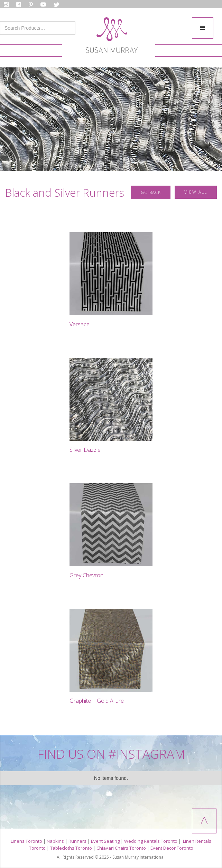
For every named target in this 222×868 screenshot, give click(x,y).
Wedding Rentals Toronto (151, 841)
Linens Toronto (26, 841)
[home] (110, 37)
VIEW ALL (196, 192)
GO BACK (151, 192)
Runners (77, 841)
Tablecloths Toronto (71, 848)
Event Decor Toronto (172, 848)
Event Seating (105, 841)
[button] (203, 28)
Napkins (55, 841)
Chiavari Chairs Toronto (121, 848)
